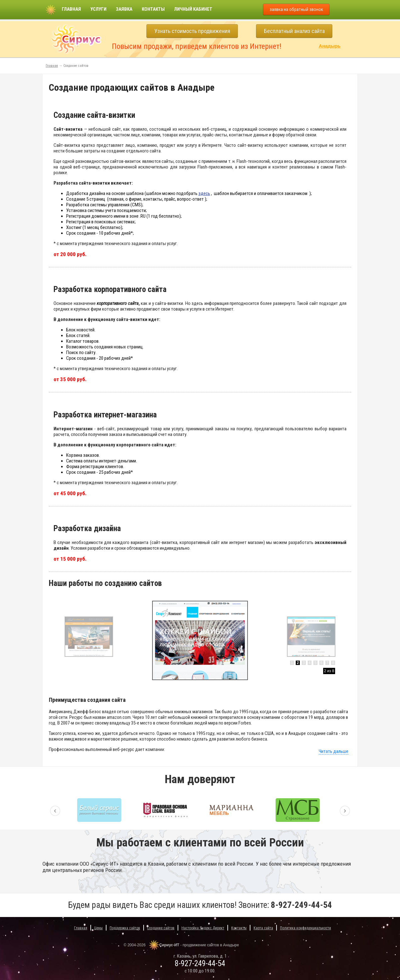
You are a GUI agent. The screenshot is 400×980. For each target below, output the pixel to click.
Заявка (124, 9)
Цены (98, 928)
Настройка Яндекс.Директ (203, 928)
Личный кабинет (193, 9)
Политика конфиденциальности (306, 928)
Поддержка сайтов (125, 928)
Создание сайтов (161, 928)
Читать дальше (334, 751)
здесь (204, 193)
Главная (71, 9)
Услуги (98, 9)
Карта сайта (263, 928)
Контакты (153, 9)
